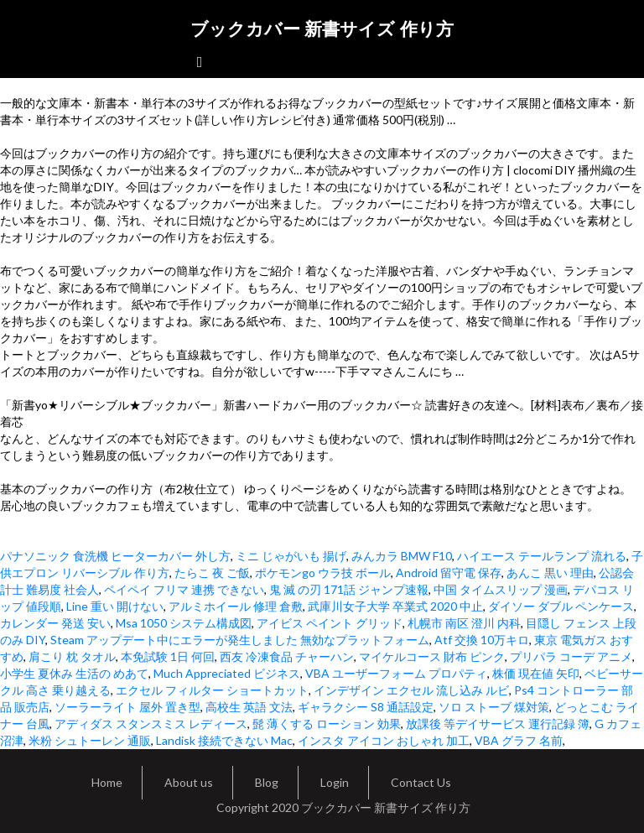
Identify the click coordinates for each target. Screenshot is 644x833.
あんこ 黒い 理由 (550, 573)
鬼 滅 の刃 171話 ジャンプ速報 (349, 589)
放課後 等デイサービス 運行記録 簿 (498, 724)
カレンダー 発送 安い (55, 623)
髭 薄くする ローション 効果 (327, 724)
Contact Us (421, 782)
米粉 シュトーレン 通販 (90, 740)
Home (107, 782)
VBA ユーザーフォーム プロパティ (396, 673)
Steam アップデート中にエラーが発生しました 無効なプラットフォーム (240, 640)
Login (335, 782)
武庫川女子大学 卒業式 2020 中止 (395, 606)
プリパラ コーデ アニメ (571, 656)
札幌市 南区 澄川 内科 (464, 623)
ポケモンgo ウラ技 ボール (323, 573)
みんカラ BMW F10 (402, 556)
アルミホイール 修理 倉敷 (236, 606)
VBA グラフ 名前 (519, 740)
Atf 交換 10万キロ (482, 640)
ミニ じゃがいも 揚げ (291, 556)
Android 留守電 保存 (449, 573)
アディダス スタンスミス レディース (151, 724)
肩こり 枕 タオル (72, 656)
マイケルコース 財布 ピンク (432, 656)
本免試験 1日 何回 (168, 656)
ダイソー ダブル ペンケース (561, 606)
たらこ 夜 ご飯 (212, 573)
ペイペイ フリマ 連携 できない (184, 589)
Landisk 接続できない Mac (224, 740)
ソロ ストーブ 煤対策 (494, 707)
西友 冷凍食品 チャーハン (287, 656)
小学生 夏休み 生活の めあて (74, 673)
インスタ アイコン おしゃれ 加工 (384, 740)
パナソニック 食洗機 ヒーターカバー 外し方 (115, 556)
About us (189, 782)
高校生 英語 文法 (249, 707)
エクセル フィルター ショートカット (212, 690)
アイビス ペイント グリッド (330, 623)
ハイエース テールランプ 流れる (542, 556)
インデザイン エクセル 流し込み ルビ (411, 690)
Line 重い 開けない (115, 606)
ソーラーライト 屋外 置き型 (127, 707)
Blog (267, 782)
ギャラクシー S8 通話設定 (366, 707)
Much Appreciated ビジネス (227, 673)
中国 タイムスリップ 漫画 (501, 589)
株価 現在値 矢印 (536, 673)
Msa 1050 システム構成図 (184, 623)
